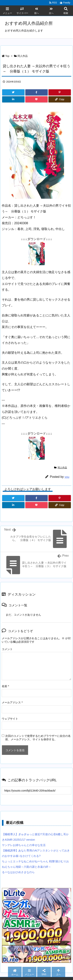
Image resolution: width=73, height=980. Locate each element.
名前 (5, 686)
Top (7, 56)
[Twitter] (13, 92)
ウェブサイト (10, 719)
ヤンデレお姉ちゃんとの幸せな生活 (24, 845)
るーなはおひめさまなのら (18, 872)
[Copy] (60, 99)
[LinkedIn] (13, 99)
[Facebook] (36, 92)
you (67, 477)
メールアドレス (12, 702)
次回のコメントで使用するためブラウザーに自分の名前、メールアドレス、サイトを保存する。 (38, 738)
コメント (7, 649)
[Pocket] (36, 99)
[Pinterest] (60, 92)
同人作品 (23, 56)
